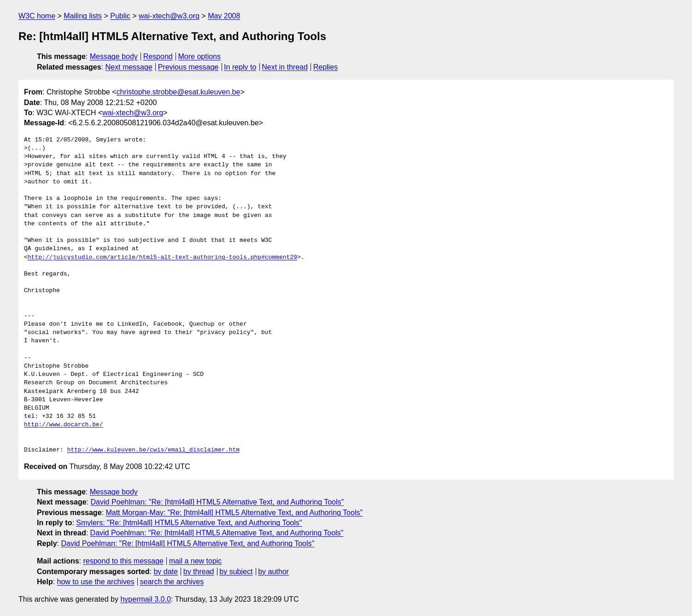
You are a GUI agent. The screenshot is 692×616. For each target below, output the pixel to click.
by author (273, 572)
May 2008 (224, 16)
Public (120, 16)
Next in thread (285, 67)
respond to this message (123, 561)
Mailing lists (83, 16)
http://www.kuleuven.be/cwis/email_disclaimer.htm (153, 450)
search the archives (172, 582)
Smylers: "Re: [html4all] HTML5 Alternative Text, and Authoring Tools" (189, 523)
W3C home (37, 16)
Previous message (188, 67)
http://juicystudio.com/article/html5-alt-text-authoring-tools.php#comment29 (162, 258)
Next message (129, 67)
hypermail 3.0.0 (145, 599)
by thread (199, 572)
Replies (325, 67)
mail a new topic (196, 561)
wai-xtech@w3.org (169, 16)
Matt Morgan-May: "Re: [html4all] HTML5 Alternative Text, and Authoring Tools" (234, 513)
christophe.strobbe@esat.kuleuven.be (179, 92)
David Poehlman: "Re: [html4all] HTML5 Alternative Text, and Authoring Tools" (217, 502)
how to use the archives (96, 582)
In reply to (240, 67)
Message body (114, 56)
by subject (236, 572)
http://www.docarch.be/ (64, 425)
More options (200, 56)
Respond (158, 56)
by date (165, 572)
